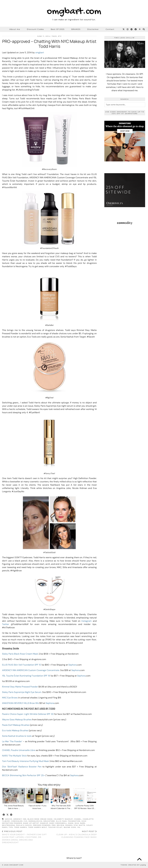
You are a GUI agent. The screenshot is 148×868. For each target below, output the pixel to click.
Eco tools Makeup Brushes (15, 730)
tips (11, 827)
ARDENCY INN (20, 819)
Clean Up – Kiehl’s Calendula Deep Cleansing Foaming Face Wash (73, 834)
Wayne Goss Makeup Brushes (17, 720)
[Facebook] (136, 29)
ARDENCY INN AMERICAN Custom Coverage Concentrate (31, 670)
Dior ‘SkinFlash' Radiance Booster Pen (22, 767)
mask (71, 823)
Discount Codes (35, 29)
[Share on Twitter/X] (8, 815)
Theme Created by (133, 865)
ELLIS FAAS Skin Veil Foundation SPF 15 (21, 665)
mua (77, 823)
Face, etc (57, 36)
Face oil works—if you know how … (38, 807)
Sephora (73, 665)
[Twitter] (124, 29)
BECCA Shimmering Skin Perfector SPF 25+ (23, 775)
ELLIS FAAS (61, 821)
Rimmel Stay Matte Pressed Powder (20, 687)
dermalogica (35, 821)
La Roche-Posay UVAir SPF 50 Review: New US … (85, 807)
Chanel (78, 819)
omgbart (40, 53)
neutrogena (9, 825)
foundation (74, 821)
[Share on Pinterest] (11, 815)
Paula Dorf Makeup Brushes (16, 725)
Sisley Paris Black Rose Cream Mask (20, 654)
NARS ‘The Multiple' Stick (14, 756)
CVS (26, 821)
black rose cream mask (40, 819)
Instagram (86, 621)
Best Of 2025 (58, 29)
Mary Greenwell (58, 823)
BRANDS (76, 29)
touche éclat (55, 827)
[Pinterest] (132, 29)
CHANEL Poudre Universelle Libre (19, 750)
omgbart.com (74, 12)
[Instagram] (128, 29)
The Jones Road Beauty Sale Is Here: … (14, 807)
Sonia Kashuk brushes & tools (17, 736)
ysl (79, 827)
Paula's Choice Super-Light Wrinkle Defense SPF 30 (28, 714)
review (61, 825)
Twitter (6, 624)
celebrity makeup (63, 819)
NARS (83, 823)
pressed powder (42, 825)
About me (15, 29)
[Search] (144, 29)
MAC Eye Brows (10, 698)
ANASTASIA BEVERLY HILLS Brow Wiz (20, 703)
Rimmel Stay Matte (75, 825)
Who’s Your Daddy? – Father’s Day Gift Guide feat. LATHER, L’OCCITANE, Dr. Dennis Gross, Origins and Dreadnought (26, 837)
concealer (17, 821)
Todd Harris (21, 827)
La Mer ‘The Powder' (12, 741)
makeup (44, 823)
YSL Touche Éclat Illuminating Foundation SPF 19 (26, 676)
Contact (110, 29)
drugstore (49, 821)
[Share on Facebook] (4, 815)
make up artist (31, 823)
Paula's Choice (24, 825)
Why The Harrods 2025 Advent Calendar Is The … (61, 807)
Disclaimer (93, 29)
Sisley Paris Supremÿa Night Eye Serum (22, 692)
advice (9, 819)
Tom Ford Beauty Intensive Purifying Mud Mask (25, 761)
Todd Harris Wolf (38, 827)
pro (54, 825)
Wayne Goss (70, 827)
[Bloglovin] (140, 29)
